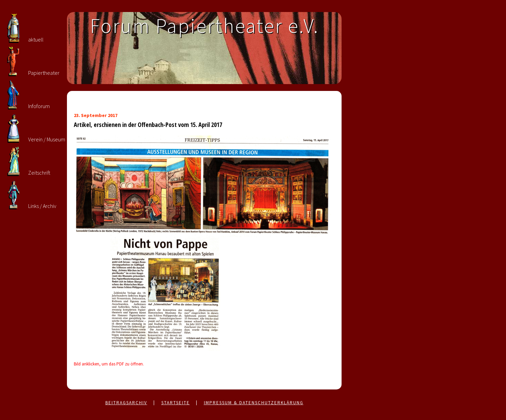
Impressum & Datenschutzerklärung (254, 403)
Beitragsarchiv (126, 403)
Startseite (176, 403)
